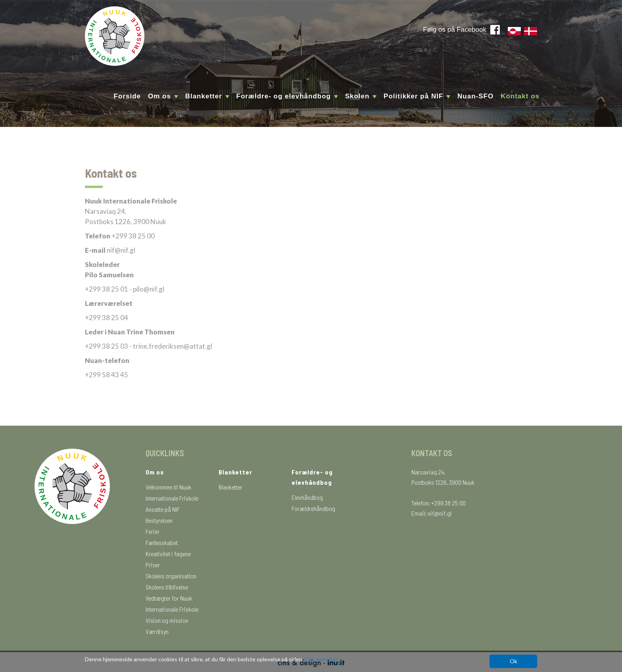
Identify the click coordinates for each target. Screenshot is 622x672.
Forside (127, 96)
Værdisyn (157, 631)
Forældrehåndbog (313, 508)
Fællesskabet (162, 542)
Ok (514, 661)
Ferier (153, 531)
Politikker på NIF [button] (417, 96)
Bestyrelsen (159, 520)
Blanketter (230, 487)
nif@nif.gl (440, 513)
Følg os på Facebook (455, 30)
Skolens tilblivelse (167, 587)
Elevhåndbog (307, 497)
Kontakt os (520, 96)
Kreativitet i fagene (168, 554)
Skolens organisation (171, 576)
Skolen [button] (361, 96)
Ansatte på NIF (163, 509)
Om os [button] (163, 96)
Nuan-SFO (475, 96)
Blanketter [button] (207, 96)
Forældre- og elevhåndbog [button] (287, 96)
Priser (153, 565)
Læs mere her (321, 659)
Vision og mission (167, 620)
